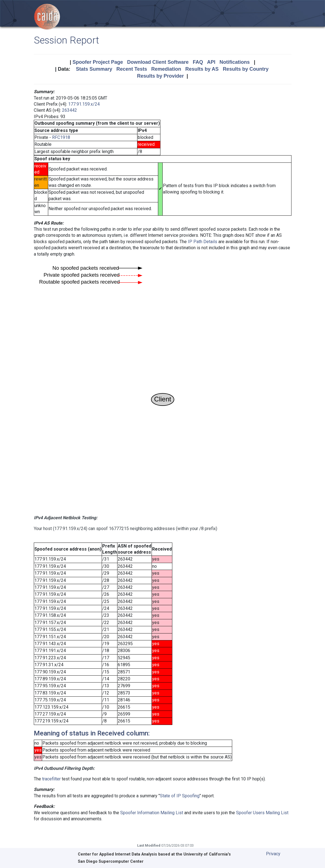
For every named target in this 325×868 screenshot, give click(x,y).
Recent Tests (132, 69)
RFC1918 (61, 137)
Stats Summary (94, 69)
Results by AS (202, 69)
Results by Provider (160, 76)
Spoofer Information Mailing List (152, 813)
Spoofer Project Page (98, 62)
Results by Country (246, 69)
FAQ (198, 62)
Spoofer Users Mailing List (262, 813)
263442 (70, 110)
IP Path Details (203, 242)
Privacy (273, 854)
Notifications (235, 62)
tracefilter (51, 779)
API (211, 62)
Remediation (166, 69)
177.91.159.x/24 (84, 104)
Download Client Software (158, 62)
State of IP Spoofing (180, 796)
